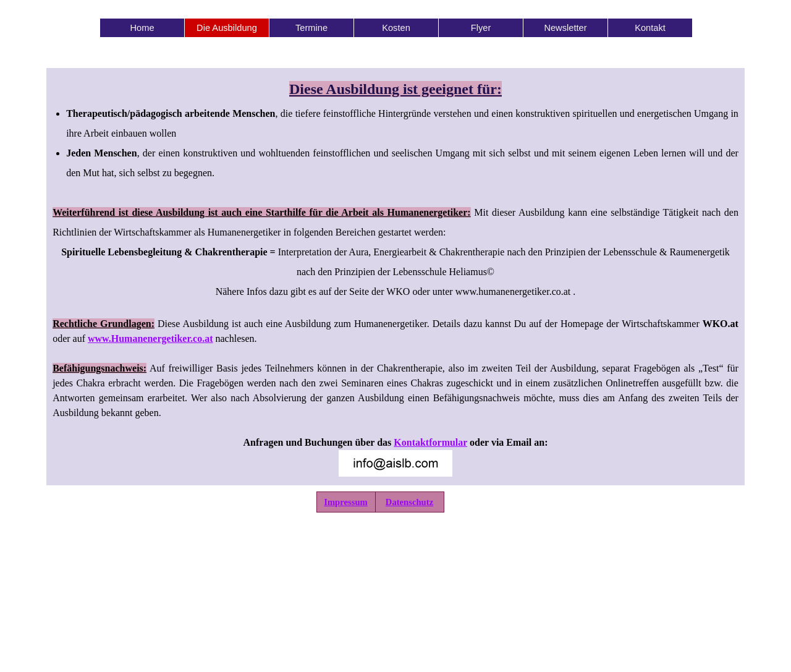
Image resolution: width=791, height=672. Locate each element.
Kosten (396, 28)
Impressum (346, 502)
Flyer (481, 28)
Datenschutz (409, 502)
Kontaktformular (430, 442)
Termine (311, 28)
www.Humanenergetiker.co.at (150, 338)
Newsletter (565, 28)
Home (142, 28)
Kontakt (650, 28)
